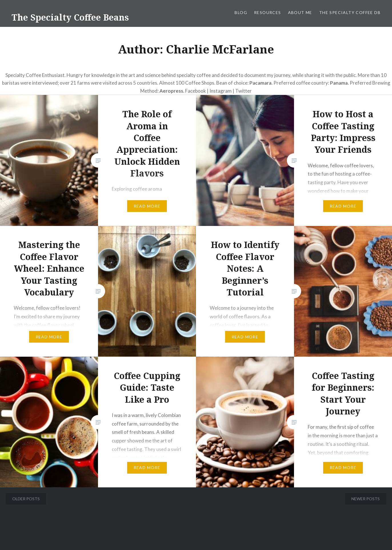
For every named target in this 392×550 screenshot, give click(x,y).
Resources (268, 12)
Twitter (243, 91)
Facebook (196, 91)
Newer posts (366, 499)
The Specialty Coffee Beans (70, 17)
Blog (241, 12)
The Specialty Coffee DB (350, 12)
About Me (300, 12)
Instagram (221, 91)
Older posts (26, 499)
